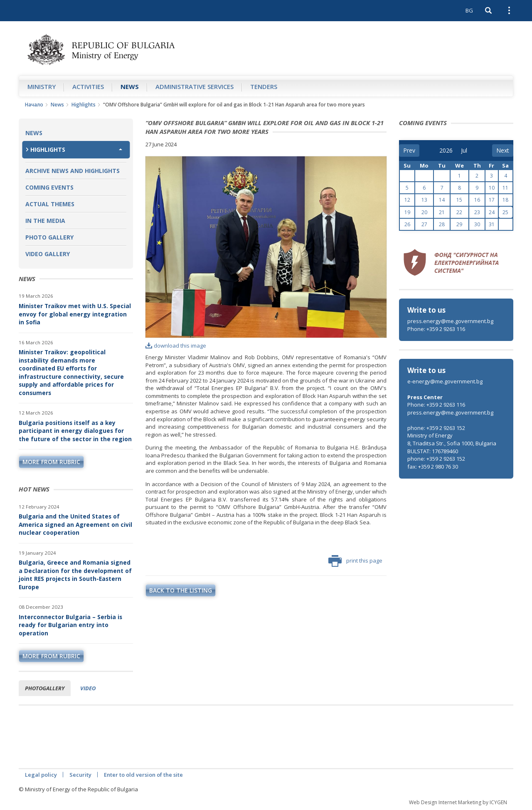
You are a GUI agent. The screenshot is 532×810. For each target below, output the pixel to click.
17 (492, 200)
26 (407, 224)
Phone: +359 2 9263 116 (436, 329)
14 (442, 200)
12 (407, 200)
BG (469, 10)
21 (442, 212)
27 (424, 224)
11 (505, 188)
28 (442, 224)
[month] (467, 151)
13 (424, 200)
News (130, 86)
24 (492, 212)
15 (459, 200)
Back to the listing (181, 590)
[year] (446, 151)
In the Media (45, 221)
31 (492, 224)
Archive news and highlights (73, 171)
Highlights (84, 105)
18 (505, 200)
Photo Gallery (49, 237)
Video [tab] (88, 688)
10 (492, 188)
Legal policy (41, 775)
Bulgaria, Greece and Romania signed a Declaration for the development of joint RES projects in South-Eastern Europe (75, 575)
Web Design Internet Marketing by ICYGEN (458, 802)
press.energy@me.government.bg (450, 321)
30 (477, 224)
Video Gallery (48, 254)
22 (459, 212)
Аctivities (88, 86)
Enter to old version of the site (143, 775)
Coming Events (49, 187)
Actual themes (50, 204)
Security (80, 775)
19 (407, 212)
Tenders (264, 86)
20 (424, 212)
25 (505, 212)
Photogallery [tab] (45, 688)
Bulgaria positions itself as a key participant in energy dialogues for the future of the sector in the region (75, 431)
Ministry (42, 86)
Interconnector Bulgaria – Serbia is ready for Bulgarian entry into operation (70, 625)
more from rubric (51, 462)
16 (477, 200)
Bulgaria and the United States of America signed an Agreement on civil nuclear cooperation (75, 524)
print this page (355, 561)
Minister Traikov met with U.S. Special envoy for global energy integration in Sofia (75, 314)
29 (459, 224)
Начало (34, 105)
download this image (176, 346)
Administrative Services (195, 86)
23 (477, 212)
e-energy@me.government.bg (445, 381)
